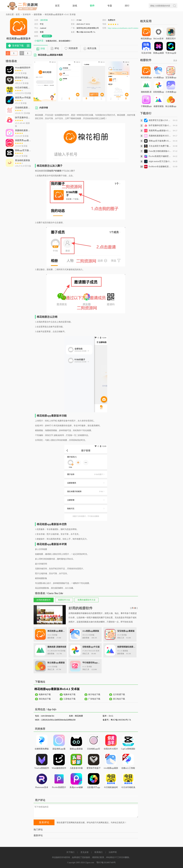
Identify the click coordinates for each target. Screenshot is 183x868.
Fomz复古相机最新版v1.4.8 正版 (160, 151)
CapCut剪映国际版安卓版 (128, 749)
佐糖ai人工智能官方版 (128, 769)
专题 (110, 6)
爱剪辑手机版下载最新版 (94, 769)
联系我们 (99, 852)
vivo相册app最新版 (91, 631)
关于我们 (70, 852)
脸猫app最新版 (76, 749)
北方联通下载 (119, 694)
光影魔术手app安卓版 (94, 788)
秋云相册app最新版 (56, 663)
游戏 (75, 6)
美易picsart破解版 (76, 788)
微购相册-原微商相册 (57, 647)
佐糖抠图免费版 (42, 749)
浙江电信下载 (119, 699)
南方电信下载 (94, 694)
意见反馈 (84, 852)
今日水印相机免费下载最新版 (128, 788)
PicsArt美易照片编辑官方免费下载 (59, 788)
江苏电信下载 (69, 699)
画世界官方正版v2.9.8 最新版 (160, 120)
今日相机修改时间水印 (111, 788)
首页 (57, 6)
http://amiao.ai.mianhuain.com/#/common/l (124, 28)
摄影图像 (38, 14)
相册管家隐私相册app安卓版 (127, 647)
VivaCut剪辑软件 (42, 768)
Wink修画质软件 (59, 768)
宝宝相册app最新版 (126, 631)
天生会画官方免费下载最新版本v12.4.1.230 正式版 (160, 146)
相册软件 (47, 36)
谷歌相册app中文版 (91, 647)
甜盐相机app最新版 (59, 749)
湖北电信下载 (45, 699)
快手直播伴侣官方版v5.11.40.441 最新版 (160, 125)
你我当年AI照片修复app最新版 (111, 749)
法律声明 (113, 852)
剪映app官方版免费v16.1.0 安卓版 (160, 141)
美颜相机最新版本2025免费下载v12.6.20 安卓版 (160, 136)
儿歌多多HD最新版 (76, 769)
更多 (175, 61)
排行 (127, 6)
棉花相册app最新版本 (57, 631)
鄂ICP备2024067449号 (106, 863)
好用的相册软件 (81, 608)
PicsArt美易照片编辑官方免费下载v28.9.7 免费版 (160, 156)
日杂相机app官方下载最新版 (94, 749)
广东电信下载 (94, 699)
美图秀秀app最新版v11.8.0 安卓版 (160, 131)
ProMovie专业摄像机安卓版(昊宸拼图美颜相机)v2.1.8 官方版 (160, 167)
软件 (92, 6)
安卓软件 (27, 14)
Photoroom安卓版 (42, 788)
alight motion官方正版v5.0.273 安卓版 (160, 161)
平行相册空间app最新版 (92, 663)
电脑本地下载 (45, 694)
